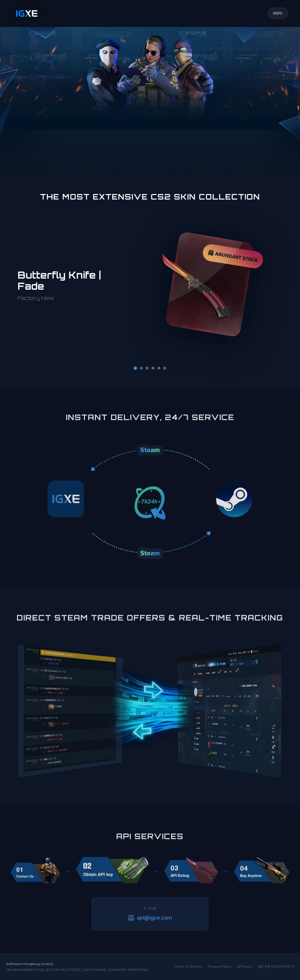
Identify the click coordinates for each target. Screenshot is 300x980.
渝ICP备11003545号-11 (276, 967)
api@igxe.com (150, 919)
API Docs (245, 967)
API (278, 13)
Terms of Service (188, 967)
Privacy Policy (220, 967)
